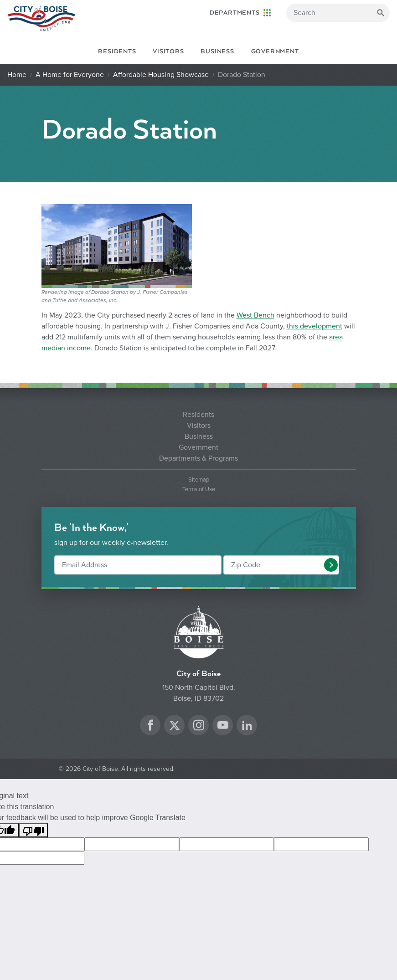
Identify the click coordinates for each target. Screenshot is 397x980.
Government (275, 51)
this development (315, 326)
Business (217, 51)
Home (17, 75)
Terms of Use (199, 490)
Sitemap (199, 480)
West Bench (255, 315)
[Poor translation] (33, 830)
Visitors (168, 51)
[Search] (338, 13)
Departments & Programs (198, 458)
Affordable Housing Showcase (161, 75)
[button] (331, 565)
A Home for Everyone (70, 75)
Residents (117, 51)
